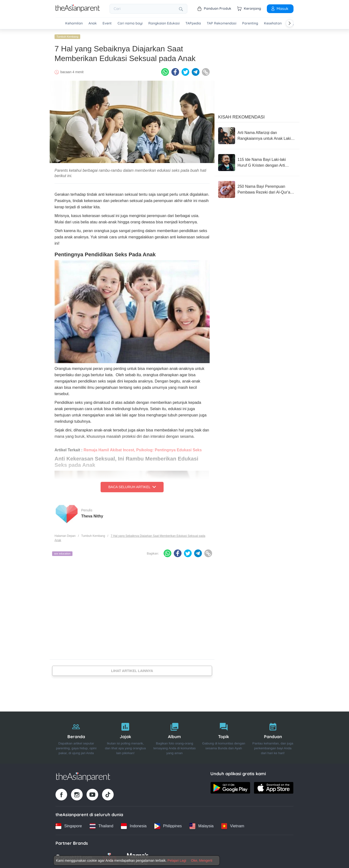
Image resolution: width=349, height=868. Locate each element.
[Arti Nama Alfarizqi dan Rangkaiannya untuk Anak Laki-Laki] (257, 135)
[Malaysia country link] (202, 825)
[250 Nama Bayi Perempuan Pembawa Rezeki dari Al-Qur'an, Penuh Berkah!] (257, 188)
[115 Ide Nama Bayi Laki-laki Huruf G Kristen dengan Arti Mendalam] (257, 162)
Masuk (279, 8)
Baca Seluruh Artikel (132, 486)
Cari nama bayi (130, 23)
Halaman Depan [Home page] (65, 535)
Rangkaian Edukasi (164, 23)
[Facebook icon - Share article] (175, 71)
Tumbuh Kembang (67, 36)
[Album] (175, 737)
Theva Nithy (92, 515)
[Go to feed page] (78, 11)
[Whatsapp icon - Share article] (165, 71)
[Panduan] (273, 737)
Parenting (250, 23)
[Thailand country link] (101, 825)
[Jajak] (125, 737)
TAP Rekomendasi (222, 23)
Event (107, 23)
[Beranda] (76, 737)
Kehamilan (74, 23)
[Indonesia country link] (134, 825)
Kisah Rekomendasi (241, 116)
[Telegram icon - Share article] (196, 71)
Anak (93, 23)
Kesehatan (273, 23)
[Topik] (224, 737)
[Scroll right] (290, 23)
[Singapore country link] (69, 825)
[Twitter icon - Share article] (185, 71)
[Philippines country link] (168, 825)
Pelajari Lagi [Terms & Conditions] (177, 860)
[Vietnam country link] (233, 825)
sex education (62, 553)
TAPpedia (193, 23)
